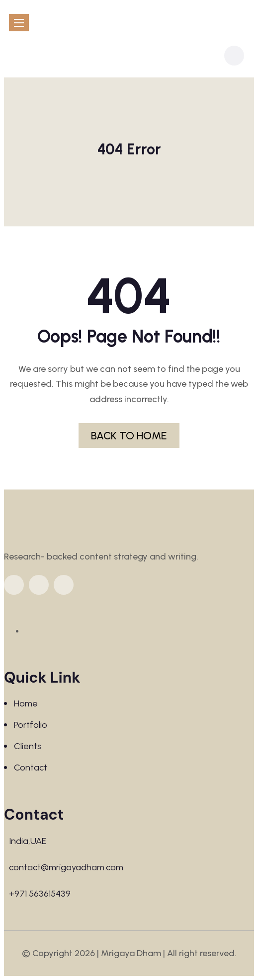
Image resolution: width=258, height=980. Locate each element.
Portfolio (31, 725)
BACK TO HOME (129, 435)
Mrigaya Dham (131, 953)
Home (26, 703)
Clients (28, 746)
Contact (31, 768)
